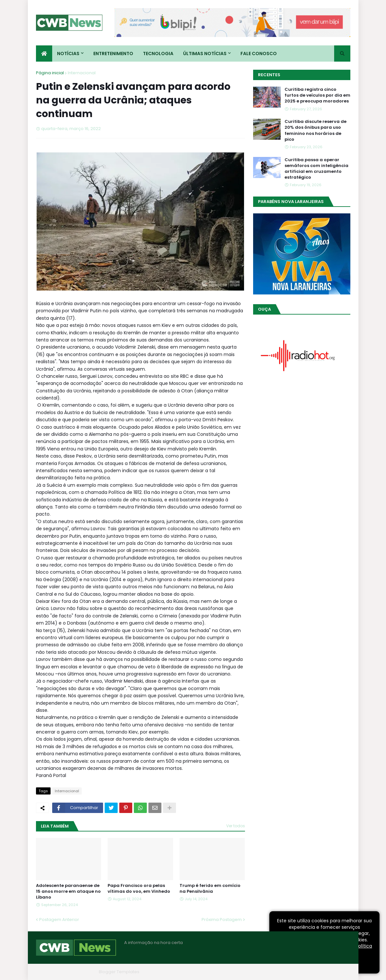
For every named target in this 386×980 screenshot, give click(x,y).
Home (252, 972)
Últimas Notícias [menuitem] (205, 54)
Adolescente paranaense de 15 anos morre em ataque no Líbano (68, 891)
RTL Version (339, 972)
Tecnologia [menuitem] (158, 54)
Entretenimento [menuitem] (113, 54)
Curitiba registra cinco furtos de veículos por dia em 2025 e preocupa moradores (317, 95)
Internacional (82, 73)
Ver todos (236, 826)
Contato (311, 972)
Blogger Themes (78, 972)
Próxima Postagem (222, 920)
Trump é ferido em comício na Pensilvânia (210, 889)
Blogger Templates (119, 972)
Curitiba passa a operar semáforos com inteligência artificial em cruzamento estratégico (316, 169)
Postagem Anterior (59, 920)
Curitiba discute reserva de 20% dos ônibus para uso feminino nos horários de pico (316, 131)
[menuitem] (44, 54)
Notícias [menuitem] (68, 54)
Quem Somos (281, 972)
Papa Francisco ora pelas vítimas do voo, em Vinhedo (139, 889)
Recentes (269, 75)
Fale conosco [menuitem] (259, 54)
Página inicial (50, 73)
